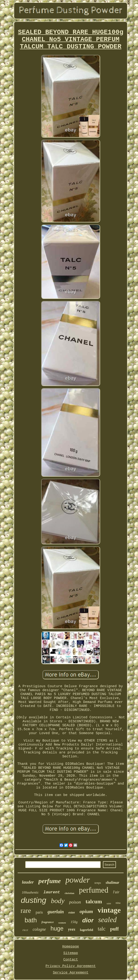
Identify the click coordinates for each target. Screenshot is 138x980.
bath (31, 920)
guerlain (56, 912)
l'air (116, 892)
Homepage (71, 947)
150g (74, 922)
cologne (39, 929)
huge (57, 928)
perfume (49, 881)
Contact (71, 960)
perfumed (94, 890)
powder (78, 880)
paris (39, 912)
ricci (25, 930)
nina (118, 903)
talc (102, 929)
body (58, 901)
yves (72, 929)
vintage (109, 910)
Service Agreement (71, 973)
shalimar (113, 883)
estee (72, 912)
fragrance (48, 922)
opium (86, 911)
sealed (107, 920)
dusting (34, 900)
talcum (94, 901)
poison (75, 902)
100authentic (30, 893)
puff (114, 929)
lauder (28, 882)
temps (98, 883)
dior (88, 920)
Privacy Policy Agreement (71, 966)
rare (26, 911)
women (62, 923)
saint (109, 903)
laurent (52, 892)
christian (69, 893)
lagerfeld (87, 930)
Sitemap (71, 953)
